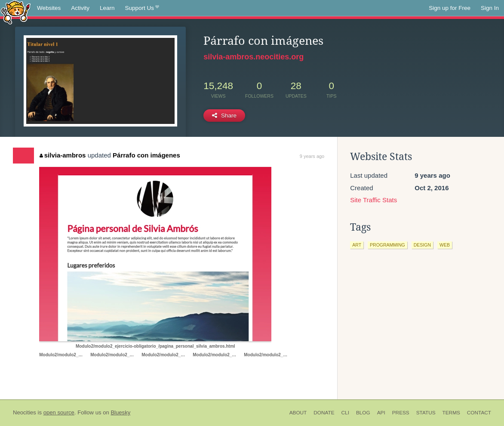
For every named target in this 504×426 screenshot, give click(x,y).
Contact (479, 413)
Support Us (142, 8)
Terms (451, 413)
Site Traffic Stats (373, 200)
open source (59, 412)
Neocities (25, 412)
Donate (324, 413)
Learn (107, 8)
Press (401, 413)
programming (387, 245)
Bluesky (120, 412)
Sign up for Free (450, 8)
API (381, 413)
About (298, 413)
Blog (363, 413)
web (445, 245)
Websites (49, 8)
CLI (345, 413)
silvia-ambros (63, 155)
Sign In (490, 8)
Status (426, 413)
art (357, 245)
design (422, 245)
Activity (80, 8)
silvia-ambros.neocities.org (254, 57)
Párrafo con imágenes (146, 155)
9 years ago (312, 156)
